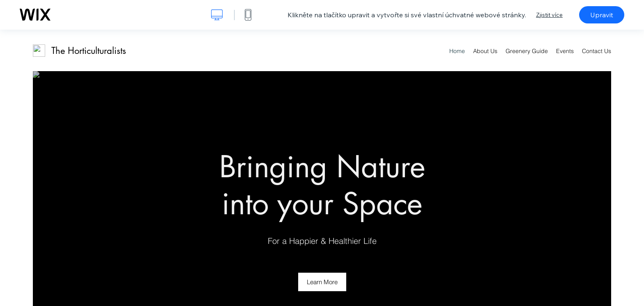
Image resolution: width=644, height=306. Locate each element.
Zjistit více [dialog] (549, 15)
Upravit (602, 15)
